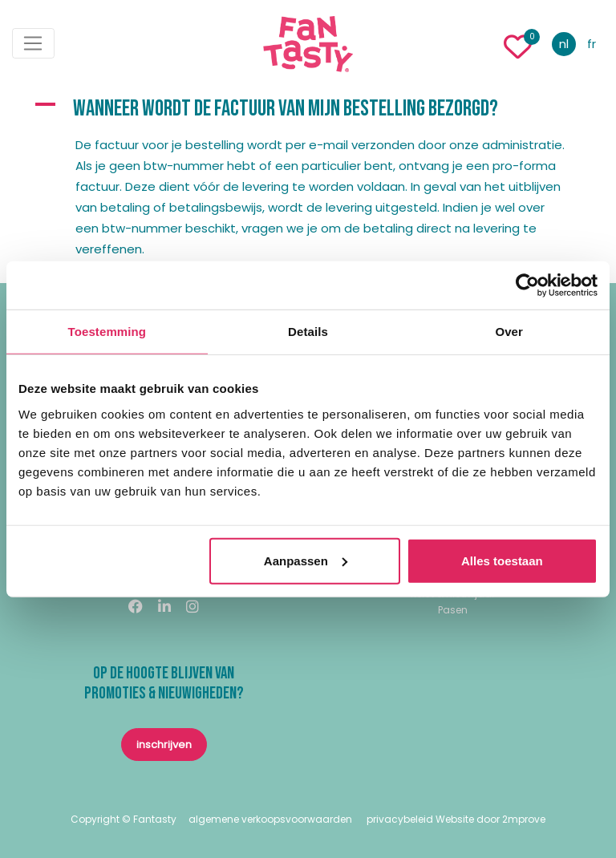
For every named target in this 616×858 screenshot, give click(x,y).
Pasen (453, 610)
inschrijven (164, 745)
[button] (308, 109)
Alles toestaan (502, 560)
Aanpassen (306, 560)
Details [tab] (308, 332)
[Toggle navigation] (33, 43)
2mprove (524, 819)
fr (592, 44)
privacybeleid (400, 819)
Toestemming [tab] (107, 332)
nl (564, 44)
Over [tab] (509, 332)
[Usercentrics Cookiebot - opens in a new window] (527, 285)
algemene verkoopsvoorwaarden (270, 819)
